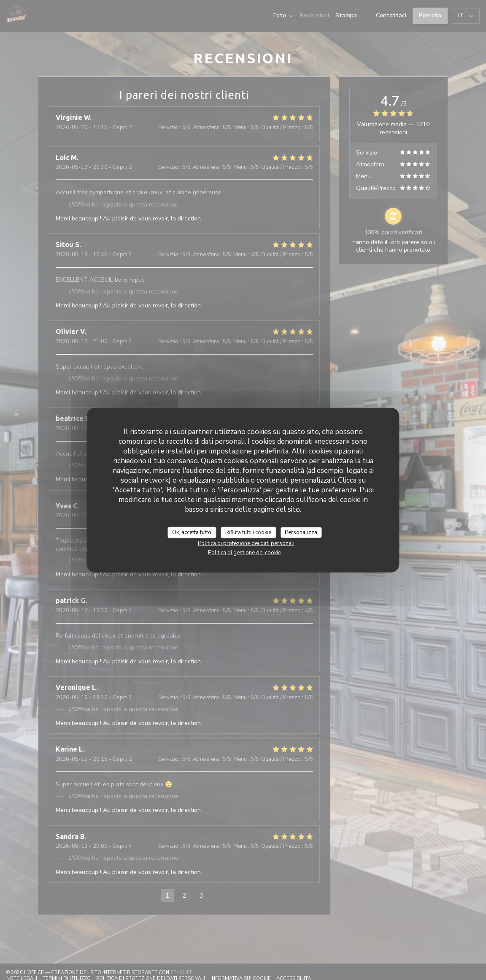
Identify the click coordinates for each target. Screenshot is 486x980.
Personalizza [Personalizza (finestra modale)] (301, 532)
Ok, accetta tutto (192, 532)
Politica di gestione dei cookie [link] (244, 553)
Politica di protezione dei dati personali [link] (246, 543)
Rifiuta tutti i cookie (248, 532)
